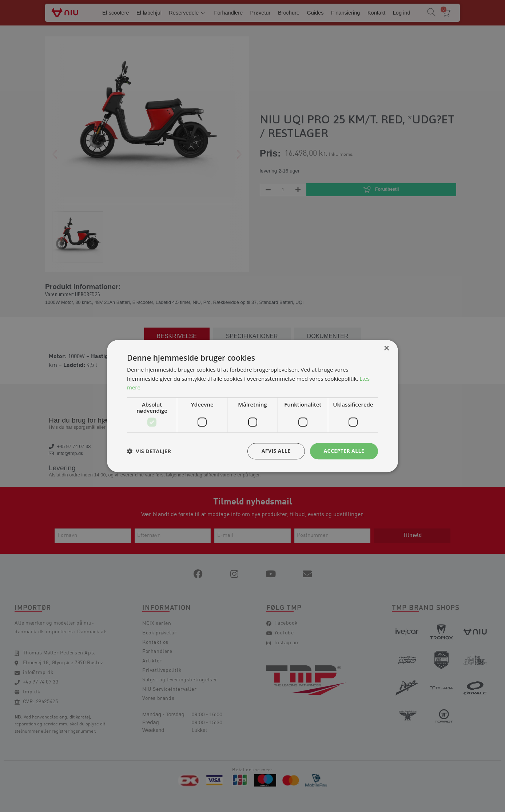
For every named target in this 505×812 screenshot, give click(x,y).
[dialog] (252, 406)
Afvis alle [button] (276, 451)
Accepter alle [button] (344, 451)
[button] (149, 451)
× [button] (386, 348)
